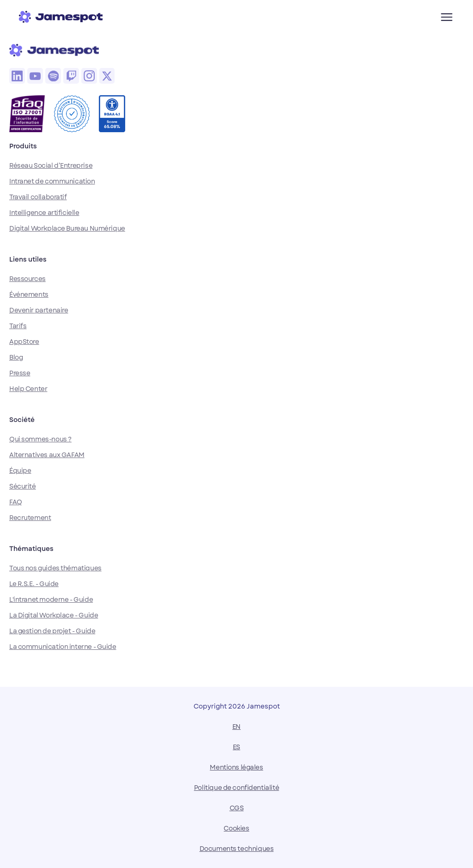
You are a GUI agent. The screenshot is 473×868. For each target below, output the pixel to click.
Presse (20, 373)
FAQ (16, 502)
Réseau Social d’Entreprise (51, 165)
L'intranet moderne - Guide (51, 599)
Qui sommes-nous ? (40, 439)
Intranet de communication (52, 181)
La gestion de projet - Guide (52, 631)
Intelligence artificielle (44, 213)
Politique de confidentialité (236, 788)
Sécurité (23, 486)
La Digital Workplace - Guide (54, 615)
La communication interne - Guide (63, 647)
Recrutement (30, 518)
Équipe (20, 471)
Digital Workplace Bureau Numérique (67, 228)
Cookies (236, 828)
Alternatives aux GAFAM (47, 455)
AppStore (24, 342)
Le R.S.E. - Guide (34, 584)
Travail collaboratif (38, 197)
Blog (16, 357)
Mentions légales (236, 767)
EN (236, 727)
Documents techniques (237, 849)
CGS (237, 808)
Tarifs (18, 326)
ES (236, 747)
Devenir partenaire (39, 310)
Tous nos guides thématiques (55, 568)
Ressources (27, 279)
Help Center (28, 389)
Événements (29, 294)
